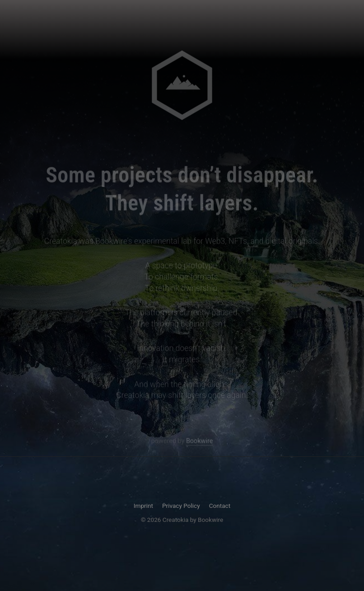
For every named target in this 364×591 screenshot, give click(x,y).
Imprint (143, 506)
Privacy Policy (181, 506)
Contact (220, 506)
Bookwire (199, 442)
